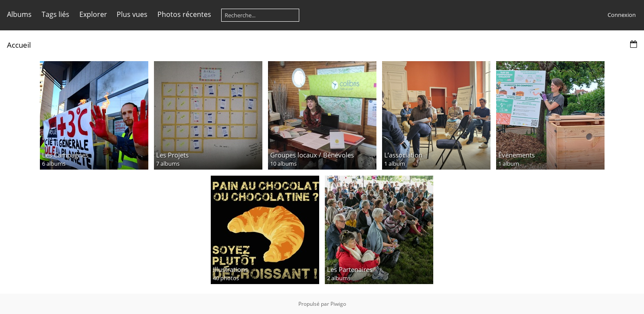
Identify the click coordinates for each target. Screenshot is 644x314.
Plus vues (132, 14)
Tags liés (56, 14)
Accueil (19, 45)
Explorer (93, 14)
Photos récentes (184, 14)
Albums (19, 14)
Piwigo (338, 304)
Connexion (622, 15)
